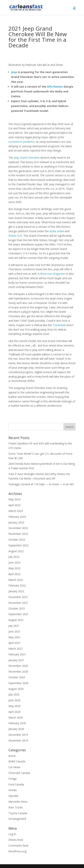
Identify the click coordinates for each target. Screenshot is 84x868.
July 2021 (14, 626)
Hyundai (13, 796)
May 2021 (14, 637)
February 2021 (17, 654)
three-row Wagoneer (53, 274)
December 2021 (18, 597)
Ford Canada (16, 784)
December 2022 (18, 528)
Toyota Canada (18, 813)
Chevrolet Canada (19, 773)
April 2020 (14, 712)
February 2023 (17, 517)
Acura (12, 756)
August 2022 (16, 551)
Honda (12, 790)
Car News (14, 767)
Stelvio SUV (15, 236)
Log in (12, 834)
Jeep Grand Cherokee (27, 158)
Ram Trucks (16, 807)
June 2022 (14, 562)
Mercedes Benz (18, 802)
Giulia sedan (57, 231)
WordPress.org (17, 851)
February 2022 (17, 585)
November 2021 (18, 603)
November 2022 (18, 534)
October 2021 (17, 609)
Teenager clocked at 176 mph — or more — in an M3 (41, 484)
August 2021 (16, 620)
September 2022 (18, 545)
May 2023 (14, 499)
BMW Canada (17, 761)
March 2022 (16, 580)
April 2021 (14, 643)
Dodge (13, 779)
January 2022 (16, 591)
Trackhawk (59, 325)
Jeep (14, 72)
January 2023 (16, 522)
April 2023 (14, 505)
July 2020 (14, 694)
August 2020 (16, 689)
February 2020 (17, 723)
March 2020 (16, 718)
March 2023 (16, 511)
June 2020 (14, 700)
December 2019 (18, 735)
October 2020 (17, 677)
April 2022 (14, 574)
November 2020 (18, 671)
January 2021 (16, 660)
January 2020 (16, 729)
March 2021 (16, 649)
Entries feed (16, 840)
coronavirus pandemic (21, 142)
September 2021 (18, 614)
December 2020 (18, 666)
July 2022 (14, 557)
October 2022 (17, 540)
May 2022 (14, 568)
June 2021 (14, 631)
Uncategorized (17, 819)
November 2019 (18, 740)
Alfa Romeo (55, 87)
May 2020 (14, 706)
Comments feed (18, 846)
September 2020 (18, 683)
